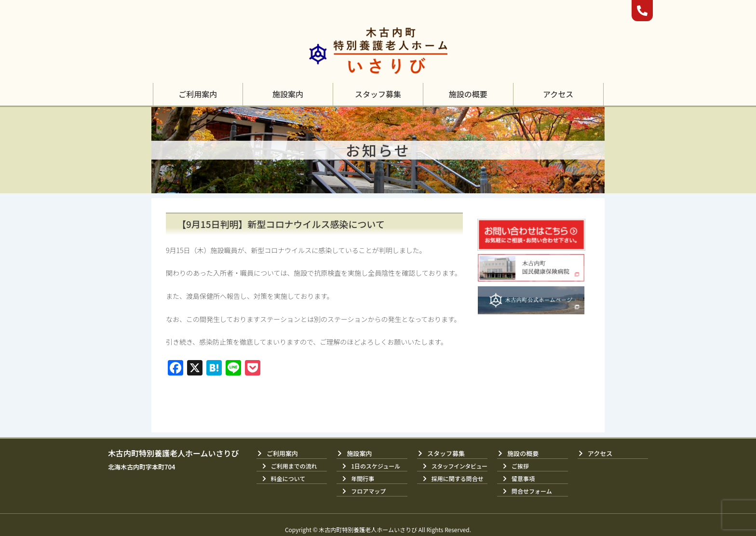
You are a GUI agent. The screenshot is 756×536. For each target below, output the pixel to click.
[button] (198, 94)
